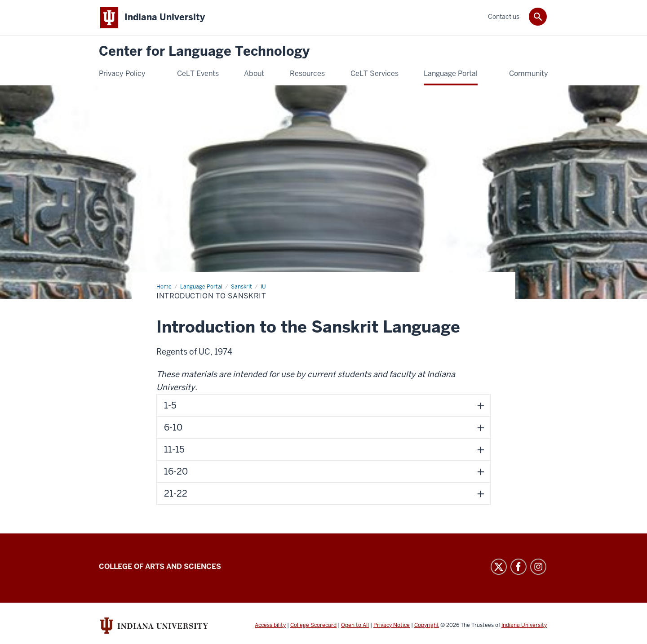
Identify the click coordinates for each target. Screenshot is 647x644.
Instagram (538, 567)
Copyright (427, 625)
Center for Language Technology (204, 51)
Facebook (518, 567)
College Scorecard (313, 625)
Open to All (355, 625)
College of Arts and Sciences (160, 566)
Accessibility (270, 625)
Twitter (499, 567)
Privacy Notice (392, 625)
